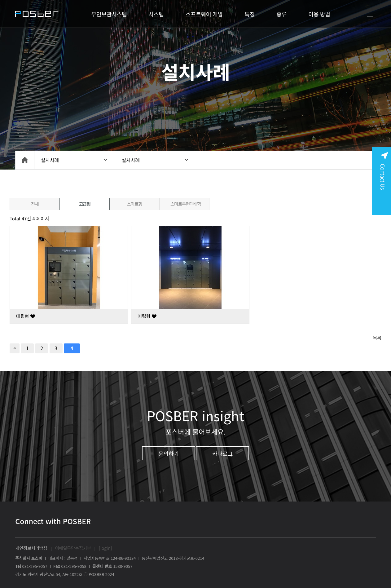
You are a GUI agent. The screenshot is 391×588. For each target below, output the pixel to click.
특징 (250, 14)
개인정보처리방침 (31, 548)
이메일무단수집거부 (73, 548)
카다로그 (222, 453)
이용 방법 (319, 14)
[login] (105, 548)
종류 (281, 14)
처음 (15, 348)
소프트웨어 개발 (204, 14)
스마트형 (134, 204)
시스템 (156, 14)
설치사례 (50, 160)
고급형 (85, 204)
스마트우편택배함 (186, 204)
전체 (35, 204)
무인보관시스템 (109, 14)
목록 (377, 338)
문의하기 (169, 453)
